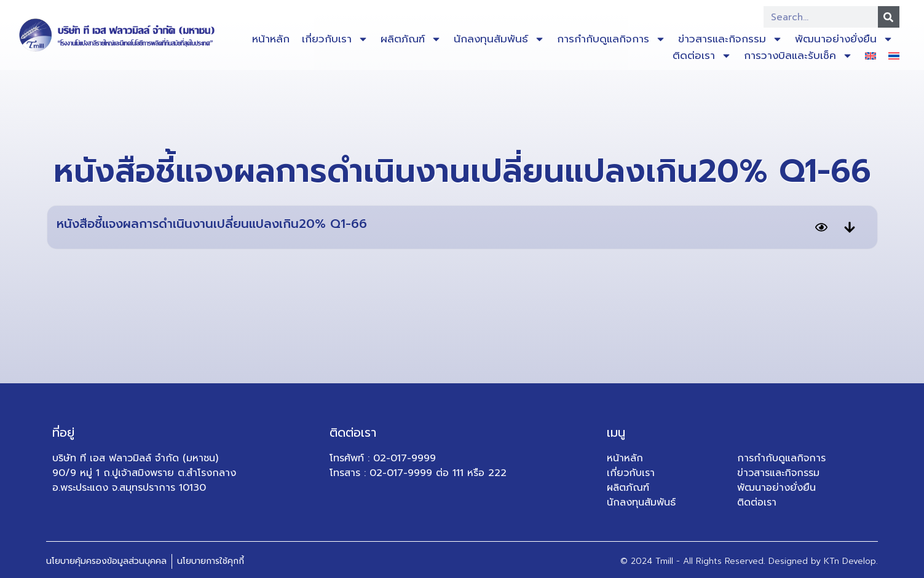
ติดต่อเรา (702, 56)
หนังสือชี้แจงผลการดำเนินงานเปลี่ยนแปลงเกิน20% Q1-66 (212, 224)
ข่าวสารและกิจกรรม (730, 39)
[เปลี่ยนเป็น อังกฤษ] (871, 56)
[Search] (889, 17)
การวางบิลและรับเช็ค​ (798, 56)
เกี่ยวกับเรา (335, 39)
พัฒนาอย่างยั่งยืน (844, 39)
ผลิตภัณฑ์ (411, 39)
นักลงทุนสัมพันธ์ (499, 39)
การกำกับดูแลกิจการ (611, 39)
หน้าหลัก (271, 39)
